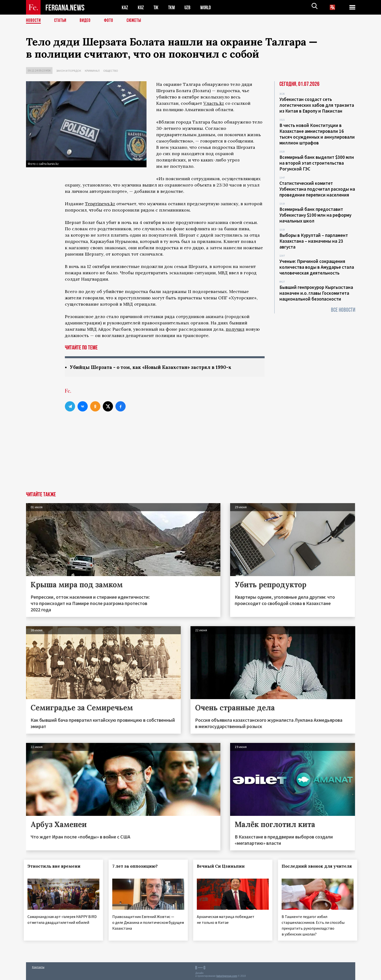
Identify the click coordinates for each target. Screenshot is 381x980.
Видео (87, 21)
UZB (189, 7)
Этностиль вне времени (56, 866)
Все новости (343, 310)
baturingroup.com (227, 975)
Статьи (61, 21)
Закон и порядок (69, 71)
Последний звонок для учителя (305, 869)
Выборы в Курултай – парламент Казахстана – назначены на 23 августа (314, 241)
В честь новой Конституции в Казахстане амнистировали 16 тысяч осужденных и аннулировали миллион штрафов (317, 134)
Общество (111, 71)
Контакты (38, 966)
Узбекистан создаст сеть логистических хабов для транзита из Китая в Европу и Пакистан (317, 105)
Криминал (92, 71)
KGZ (141, 7)
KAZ (125, 7)
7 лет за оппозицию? (137, 866)
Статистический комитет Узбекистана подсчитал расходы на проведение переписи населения (317, 189)
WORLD (207, 7)
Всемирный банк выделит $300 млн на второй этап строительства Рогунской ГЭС (317, 163)
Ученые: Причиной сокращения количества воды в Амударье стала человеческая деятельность (317, 267)
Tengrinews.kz (100, 204)
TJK (156, 7)
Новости (34, 21)
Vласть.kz (214, 103)
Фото (111, 21)
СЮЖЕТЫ (137, 21)
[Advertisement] (190, 455)
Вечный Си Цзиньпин (223, 866)
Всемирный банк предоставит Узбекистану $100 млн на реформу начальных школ (315, 215)
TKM (172, 7)
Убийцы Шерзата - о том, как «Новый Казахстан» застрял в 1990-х (153, 367)
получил (235, 329)
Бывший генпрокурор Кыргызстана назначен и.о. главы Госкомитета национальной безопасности (316, 293)
